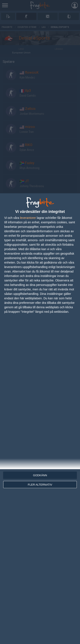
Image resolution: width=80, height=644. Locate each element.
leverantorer (28, 218)
